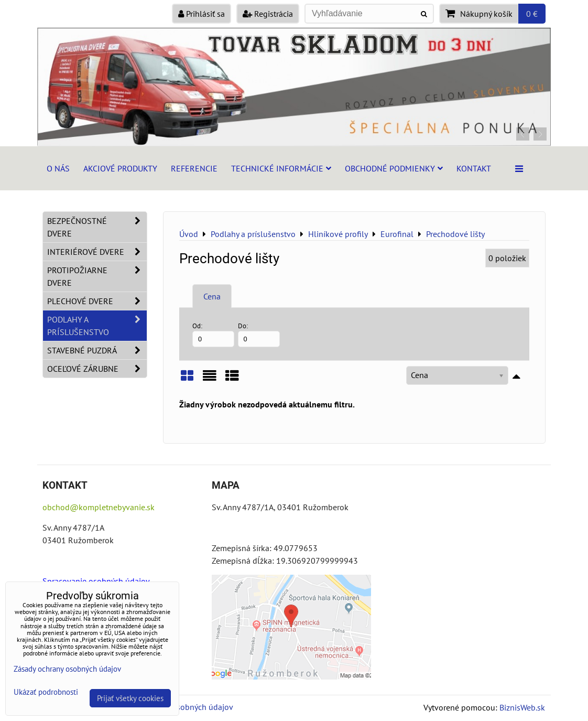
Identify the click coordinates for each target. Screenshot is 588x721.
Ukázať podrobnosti (46, 692)
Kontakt (474, 168)
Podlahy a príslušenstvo (97, 326)
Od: (213, 334)
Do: (259, 334)
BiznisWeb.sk (522, 707)
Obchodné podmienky (394, 168)
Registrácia (268, 14)
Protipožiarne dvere (97, 276)
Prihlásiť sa (202, 14)
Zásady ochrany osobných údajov (67, 669)
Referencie (194, 168)
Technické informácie (281, 168)
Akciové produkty (120, 168)
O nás (58, 168)
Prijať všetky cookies (130, 698)
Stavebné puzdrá (97, 350)
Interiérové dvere (97, 252)
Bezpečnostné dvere (97, 227)
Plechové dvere (97, 301)
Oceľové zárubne (97, 369)
